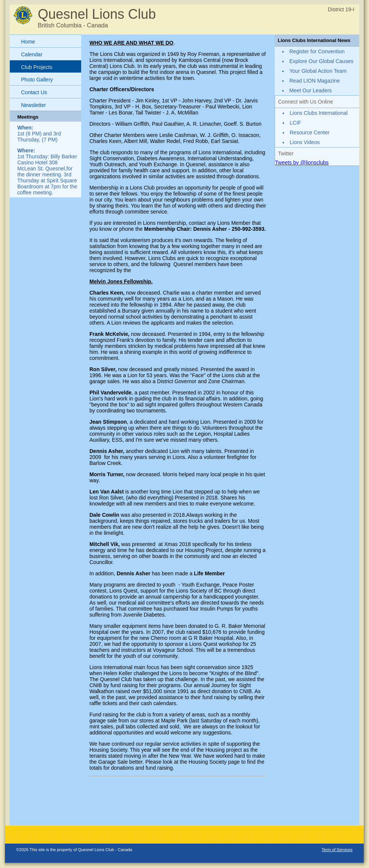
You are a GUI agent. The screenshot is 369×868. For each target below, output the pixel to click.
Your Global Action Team (318, 71)
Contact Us (34, 92)
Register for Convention (317, 51)
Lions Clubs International (319, 113)
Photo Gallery (37, 80)
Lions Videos (305, 142)
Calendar (32, 54)
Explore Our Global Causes (321, 61)
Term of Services (337, 850)
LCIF (295, 123)
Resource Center (310, 132)
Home (28, 42)
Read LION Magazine (315, 81)
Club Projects (37, 67)
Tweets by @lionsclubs (302, 162)
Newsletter (33, 105)
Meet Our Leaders (311, 90)
